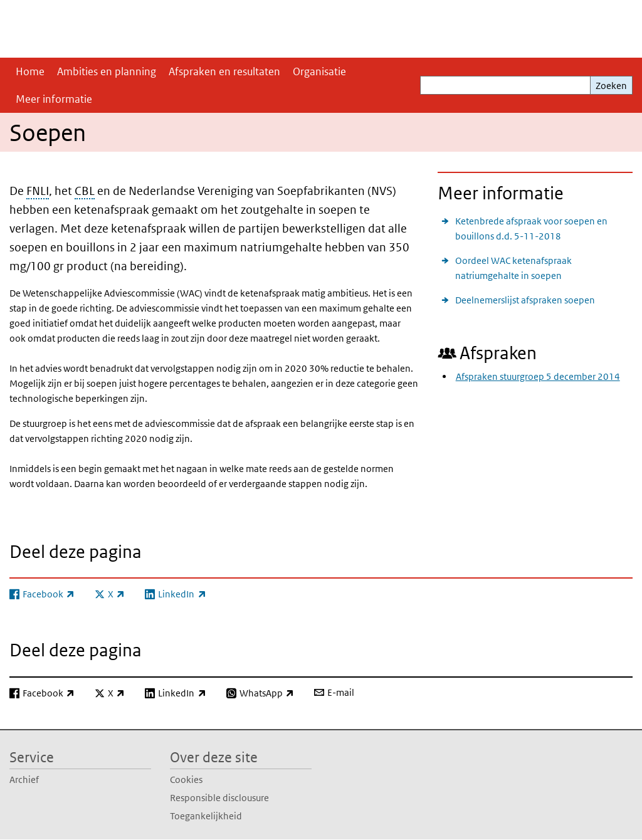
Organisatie (319, 71)
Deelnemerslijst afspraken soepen (525, 300)
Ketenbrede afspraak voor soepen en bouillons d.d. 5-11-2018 (531, 228)
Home (30, 71)
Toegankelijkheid (206, 816)
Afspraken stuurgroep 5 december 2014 (538, 376)
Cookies (186, 780)
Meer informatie (54, 99)
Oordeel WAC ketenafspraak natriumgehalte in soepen (513, 268)
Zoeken (611, 86)
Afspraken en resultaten (224, 71)
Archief (24, 780)
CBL (85, 191)
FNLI (38, 191)
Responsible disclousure (219, 798)
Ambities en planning (107, 71)
